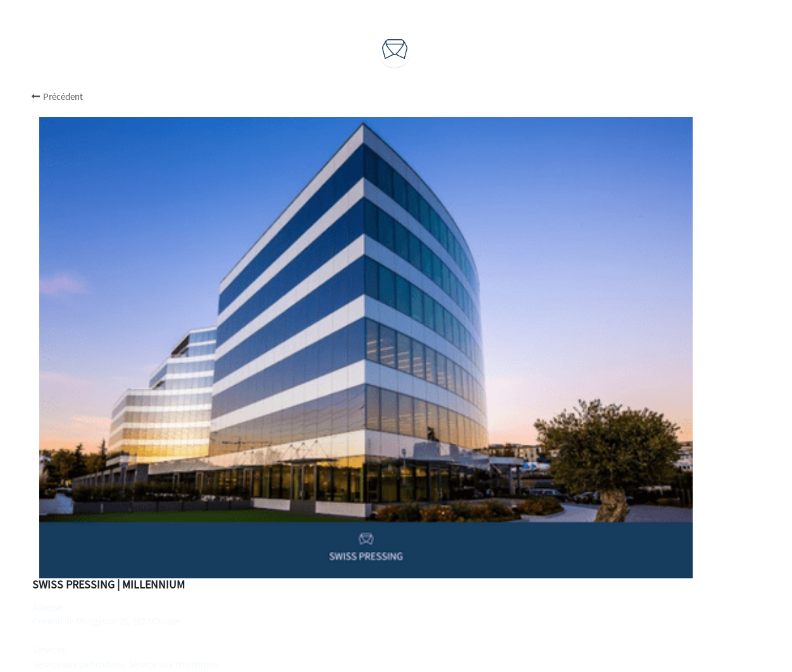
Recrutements (396, 565)
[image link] (395, 48)
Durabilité (395, 551)
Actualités (408, 579)
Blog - (375, 579)
